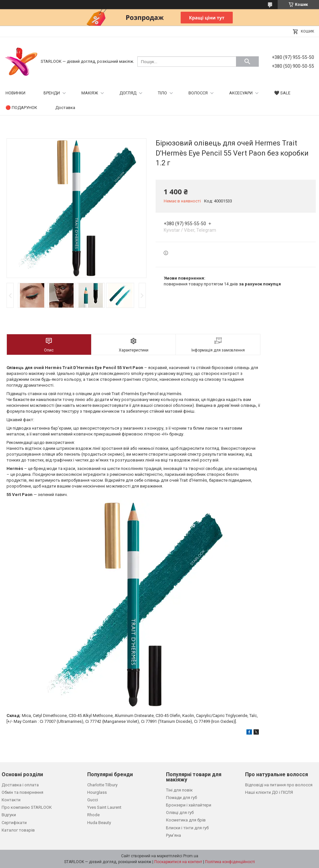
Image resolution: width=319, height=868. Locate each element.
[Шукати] (247, 62)
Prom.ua (191, 856)
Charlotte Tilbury (102, 785)
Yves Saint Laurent (104, 807)
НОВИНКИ (15, 93)
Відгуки (9, 815)
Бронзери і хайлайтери (189, 805)
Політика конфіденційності (230, 862)
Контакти (11, 800)
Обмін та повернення (22, 792)
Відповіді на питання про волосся (279, 785)
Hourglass (97, 792)
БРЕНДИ (52, 93)
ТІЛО (162, 93)
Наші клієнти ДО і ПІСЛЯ (269, 792)
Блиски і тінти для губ (187, 828)
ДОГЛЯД (128, 93)
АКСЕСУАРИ (241, 93)
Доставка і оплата (20, 785)
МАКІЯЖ (90, 93)
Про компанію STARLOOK (27, 807)
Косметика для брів (186, 820)
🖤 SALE (282, 93)
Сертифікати (14, 823)
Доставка (65, 108)
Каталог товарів (18, 830)
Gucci (93, 800)
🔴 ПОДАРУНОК (21, 108)
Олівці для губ (180, 813)
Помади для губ (181, 798)
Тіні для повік (179, 790)
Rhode (93, 815)
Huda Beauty (99, 823)
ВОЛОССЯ (198, 93)
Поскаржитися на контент (178, 862)
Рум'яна (173, 835)
